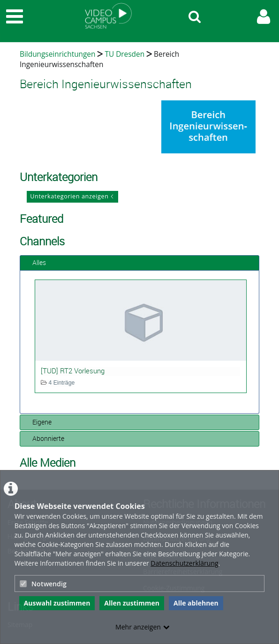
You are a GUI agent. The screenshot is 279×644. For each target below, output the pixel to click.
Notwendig (43, 584)
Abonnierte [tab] (45, 438)
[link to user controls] (264, 17)
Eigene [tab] (38, 422)
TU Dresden (124, 54)
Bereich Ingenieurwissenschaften (99, 59)
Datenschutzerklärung (184, 563)
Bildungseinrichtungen (57, 54)
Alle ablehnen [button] (196, 603)
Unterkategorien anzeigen (69, 196)
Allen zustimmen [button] (132, 603)
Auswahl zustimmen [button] (57, 603)
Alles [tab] (35, 262)
